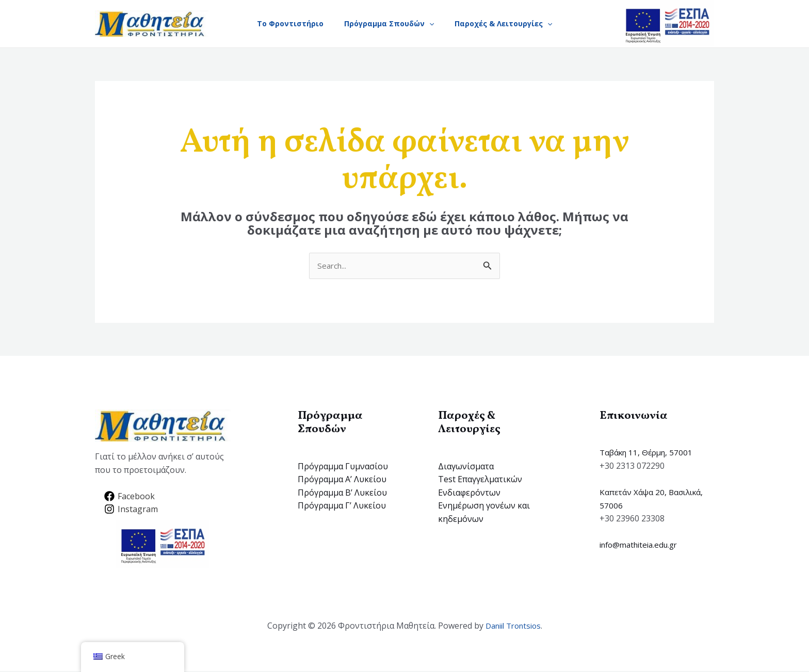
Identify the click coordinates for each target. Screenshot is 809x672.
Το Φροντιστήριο (286, 23)
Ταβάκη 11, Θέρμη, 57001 (649, 453)
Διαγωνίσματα (466, 467)
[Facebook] (130, 497)
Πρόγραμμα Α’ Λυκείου (342, 480)
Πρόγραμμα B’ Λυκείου (342, 493)
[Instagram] (131, 510)
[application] (429, 24)
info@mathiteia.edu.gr (642, 546)
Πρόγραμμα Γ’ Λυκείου (342, 506)
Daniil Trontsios (513, 627)
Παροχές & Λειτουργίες (507, 24)
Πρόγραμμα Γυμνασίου (343, 467)
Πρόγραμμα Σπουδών (389, 24)
